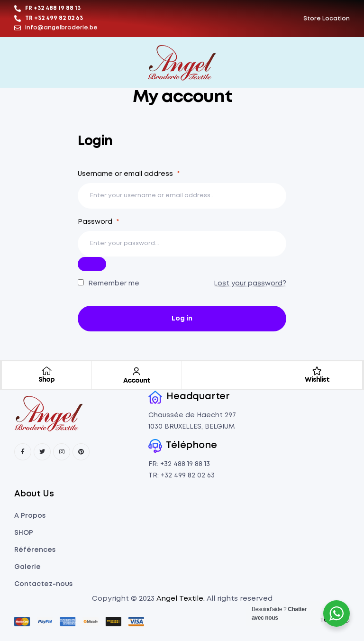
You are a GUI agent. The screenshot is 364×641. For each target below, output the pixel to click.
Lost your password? (250, 284)
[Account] (136, 371)
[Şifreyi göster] (92, 264)
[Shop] (46, 371)
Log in (182, 319)
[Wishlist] (317, 371)
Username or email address (129, 174)
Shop (46, 380)
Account (137, 381)
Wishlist (317, 380)
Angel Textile (180, 599)
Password (98, 222)
